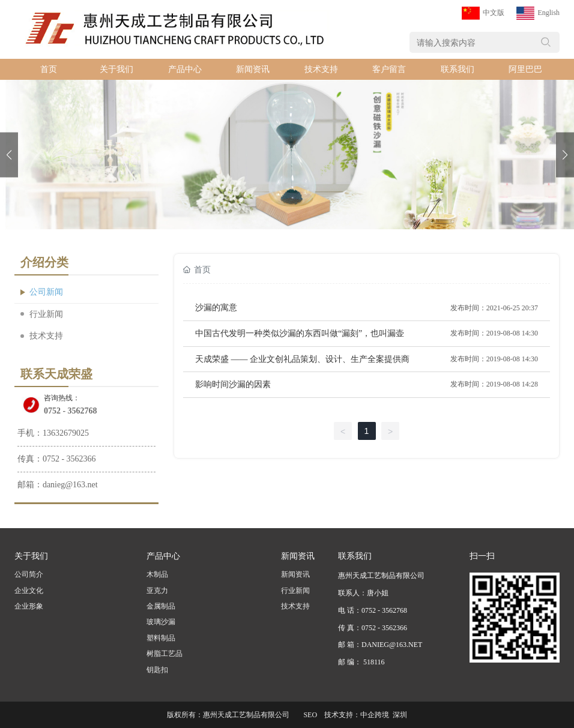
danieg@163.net (70, 485)
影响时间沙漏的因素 (233, 384)
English (548, 13)
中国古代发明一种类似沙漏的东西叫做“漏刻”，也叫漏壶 (300, 333)
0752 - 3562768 (71, 411)
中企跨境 (375, 715)
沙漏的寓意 (216, 308)
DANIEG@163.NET (392, 645)
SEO (310, 715)
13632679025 (66, 433)
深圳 (400, 715)
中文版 (494, 13)
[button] (565, 155)
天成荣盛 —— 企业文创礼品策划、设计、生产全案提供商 (302, 359)
